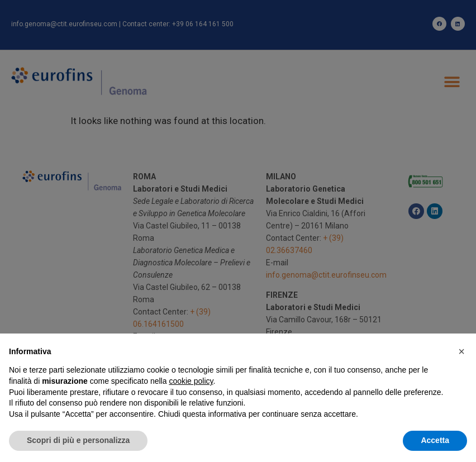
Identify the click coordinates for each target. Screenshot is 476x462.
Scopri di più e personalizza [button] (78, 440)
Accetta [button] (435, 440)
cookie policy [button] (191, 381)
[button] (461, 351)
